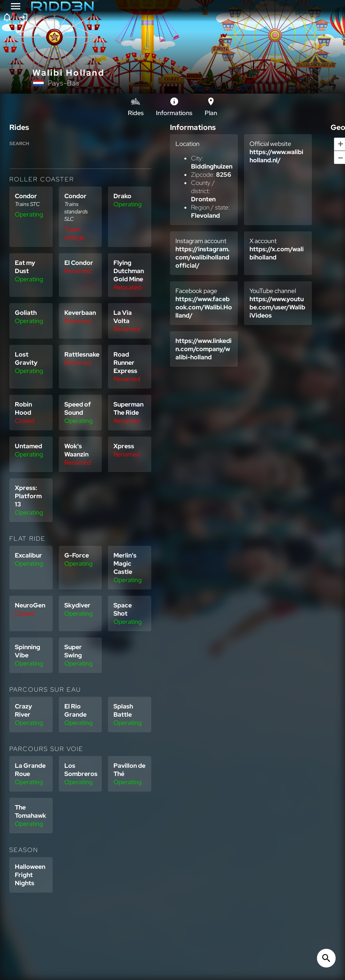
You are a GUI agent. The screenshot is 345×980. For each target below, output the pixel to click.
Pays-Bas (64, 83)
